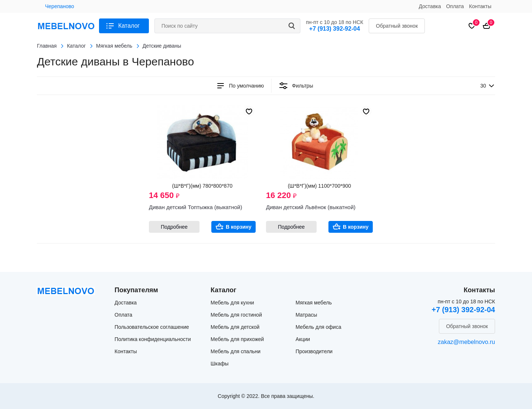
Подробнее (174, 227)
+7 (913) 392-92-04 (335, 29)
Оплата (455, 6)
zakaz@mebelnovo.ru (466, 342)
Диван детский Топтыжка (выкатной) (195, 207)
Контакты (480, 6)
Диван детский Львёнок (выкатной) (311, 207)
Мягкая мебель (314, 303)
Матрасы (306, 315)
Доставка (430, 6)
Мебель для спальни (236, 351)
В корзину (239, 227)
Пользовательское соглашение (152, 327)
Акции (303, 339)
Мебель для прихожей (237, 339)
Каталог (129, 26)
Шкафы (220, 364)
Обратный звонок (397, 26)
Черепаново (60, 6)
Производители (314, 351)
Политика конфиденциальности (153, 339)
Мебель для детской (235, 327)
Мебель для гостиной (236, 315)
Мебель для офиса (318, 327)
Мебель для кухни (232, 303)
